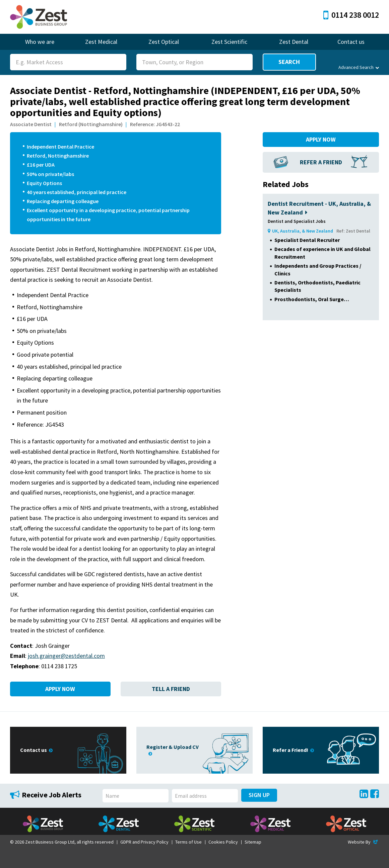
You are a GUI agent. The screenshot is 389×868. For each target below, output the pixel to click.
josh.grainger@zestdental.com (66, 656)
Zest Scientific (229, 42)
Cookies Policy (223, 842)
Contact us (351, 42)
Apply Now (60, 689)
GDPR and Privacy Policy (144, 842)
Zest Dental (294, 42)
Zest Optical (164, 42)
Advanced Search (359, 67)
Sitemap (253, 842)
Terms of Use (188, 842)
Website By (363, 842)
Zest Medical (101, 42)
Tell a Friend (171, 689)
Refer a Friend (321, 162)
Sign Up (259, 795)
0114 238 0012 (351, 15)
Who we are (40, 42)
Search (289, 62)
